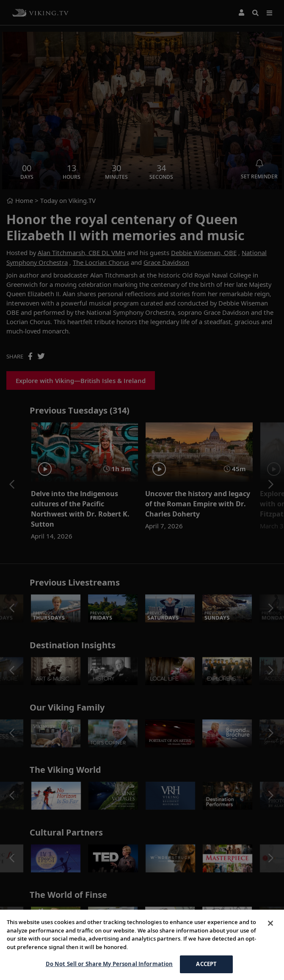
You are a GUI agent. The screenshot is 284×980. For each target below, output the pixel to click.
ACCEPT (206, 964)
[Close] (270, 923)
